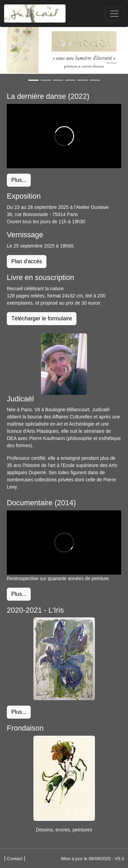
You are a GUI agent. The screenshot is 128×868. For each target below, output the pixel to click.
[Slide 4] (70, 80)
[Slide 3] (58, 80)
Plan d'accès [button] (27, 261)
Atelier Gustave (93, 207)
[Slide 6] (95, 80)
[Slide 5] (83, 80)
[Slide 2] (46, 80)
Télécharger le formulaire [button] (42, 318)
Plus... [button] (19, 180)
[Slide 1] (33, 80)
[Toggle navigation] (114, 14)
